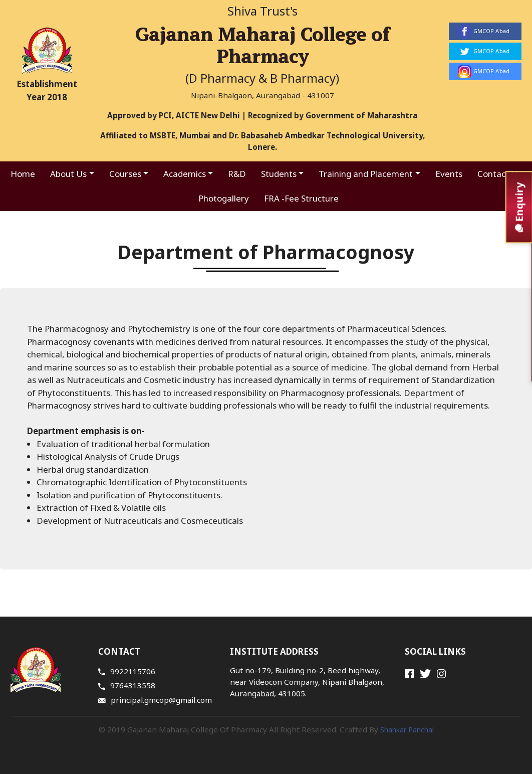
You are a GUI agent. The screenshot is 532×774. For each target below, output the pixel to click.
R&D (237, 174)
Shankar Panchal (407, 730)
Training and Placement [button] (366, 174)
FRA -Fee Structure (301, 198)
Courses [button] (125, 174)
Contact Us (499, 174)
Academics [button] (185, 174)
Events (449, 174)
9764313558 (127, 685)
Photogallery (224, 198)
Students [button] (279, 174)
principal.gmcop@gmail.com (155, 700)
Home (23, 174)
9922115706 (127, 671)
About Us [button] (68, 174)
